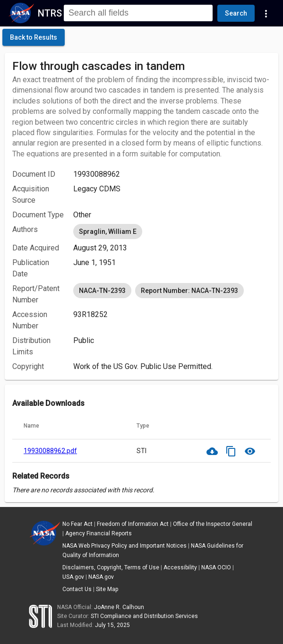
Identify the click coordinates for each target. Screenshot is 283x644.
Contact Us (77, 589)
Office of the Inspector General (213, 524)
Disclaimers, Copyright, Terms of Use (111, 567)
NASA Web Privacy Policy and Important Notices (124, 546)
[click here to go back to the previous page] (34, 37)
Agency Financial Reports (99, 533)
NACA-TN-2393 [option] (102, 291)
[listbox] (172, 232)
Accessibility (180, 567)
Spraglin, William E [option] (108, 232)
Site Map (107, 589)
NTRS (50, 13)
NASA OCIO (216, 567)
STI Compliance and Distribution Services (144, 616)
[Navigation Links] (266, 13)
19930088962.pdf (50, 451)
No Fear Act (77, 524)
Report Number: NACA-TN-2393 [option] (189, 291)
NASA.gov (101, 577)
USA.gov (73, 577)
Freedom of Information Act (133, 524)
